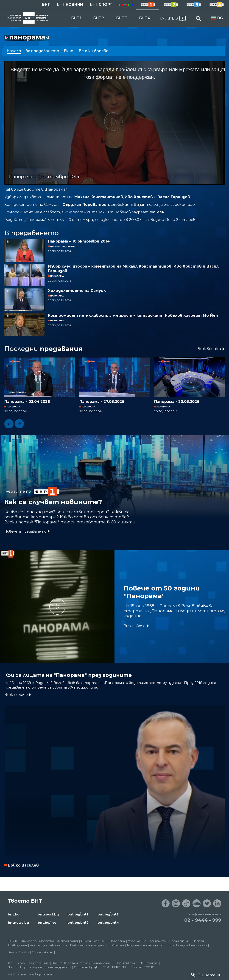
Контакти (158, 941)
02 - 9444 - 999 (203, 920)
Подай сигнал (179, 941)
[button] (9, 424)
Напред (198, 941)
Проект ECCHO (142, 967)
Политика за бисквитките (137, 963)
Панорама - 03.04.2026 (27, 402)
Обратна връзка (87, 967)
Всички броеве (94, 51)
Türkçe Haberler (42, 952)
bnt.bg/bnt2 (78, 923)
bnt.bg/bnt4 (108, 923)
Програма (117, 941)
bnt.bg (14, 914)
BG (220, 18)
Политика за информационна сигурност (39, 967)
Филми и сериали (94, 941)
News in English (18, 952)
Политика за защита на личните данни (82, 963)
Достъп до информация (49, 945)
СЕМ (106, 967)
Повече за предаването (25, 531)
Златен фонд (68, 941)
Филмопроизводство (37, 941)
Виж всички (209, 349)
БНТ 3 (122, 18)
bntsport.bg (48, 914)
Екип (69, 51)
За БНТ (13, 941)
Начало (14, 51)
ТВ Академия (17, 945)
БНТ (46, 4)
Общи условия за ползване (28, 963)
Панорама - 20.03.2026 (177, 402)
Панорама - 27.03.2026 (102, 402)
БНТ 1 (76, 18)
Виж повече (135, 626)
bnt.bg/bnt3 (108, 914)
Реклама (118, 945)
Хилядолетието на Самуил (77, 291)
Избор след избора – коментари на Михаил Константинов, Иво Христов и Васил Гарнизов (133, 269)
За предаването (42, 51)
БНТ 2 (99, 18)
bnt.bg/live (47, 923)
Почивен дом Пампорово (188, 945)
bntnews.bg (18, 923)
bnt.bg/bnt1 (78, 914)
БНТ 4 (145, 18)
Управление (137, 941)
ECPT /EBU (120, 967)
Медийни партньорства (146, 945)
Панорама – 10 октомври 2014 (79, 241)
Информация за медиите (89, 945)
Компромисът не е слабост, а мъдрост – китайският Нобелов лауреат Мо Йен (133, 315)
